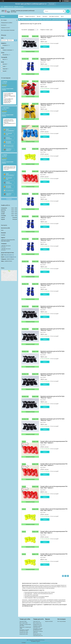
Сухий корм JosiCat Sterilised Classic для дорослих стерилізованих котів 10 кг (10, 122)
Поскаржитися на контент (32, 643)
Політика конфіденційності (44, 643)
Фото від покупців (62, 621)
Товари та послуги (30, 16)
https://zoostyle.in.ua (9, 255)
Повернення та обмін (7, 23)
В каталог (52, 4)
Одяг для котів (37, 621)
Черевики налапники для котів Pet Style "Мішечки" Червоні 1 (52, 82)
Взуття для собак (24, 623)
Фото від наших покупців (8, 30)
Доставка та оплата (54, 16)
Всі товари (4, 20)
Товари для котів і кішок (36, 19)
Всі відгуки (9, 199)
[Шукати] (64, 11)
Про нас (39, 16)
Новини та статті (5, 28)
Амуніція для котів (37, 624)
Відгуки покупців (49, 621)
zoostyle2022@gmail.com (10, 257)
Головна (21, 16)
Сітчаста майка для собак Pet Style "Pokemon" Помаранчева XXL (9, 95)
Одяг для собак (23, 621)
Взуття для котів (47, 19)
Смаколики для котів (38, 636)
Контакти (45, 16)
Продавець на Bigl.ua (35, 641)
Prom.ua (43, 640)
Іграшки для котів (37, 634)
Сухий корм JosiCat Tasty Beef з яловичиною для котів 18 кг (10, 168)
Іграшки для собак (24, 634)
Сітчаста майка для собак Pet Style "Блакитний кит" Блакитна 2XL (8, 101)
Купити (45, 47)
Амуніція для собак (24, 633)
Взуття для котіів (37, 623)
